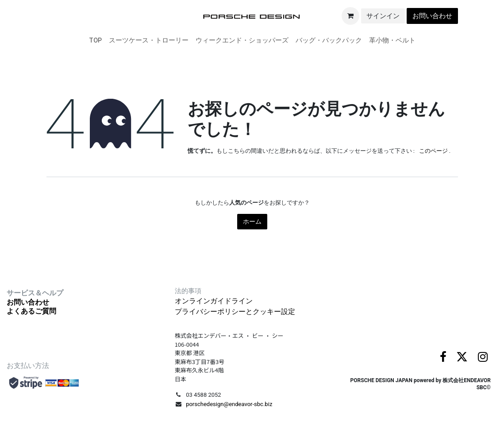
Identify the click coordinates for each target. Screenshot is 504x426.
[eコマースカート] (350, 16)
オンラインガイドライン (214, 301)
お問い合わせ (432, 16)
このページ (433, 151)
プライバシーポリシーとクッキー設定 (235, 312)
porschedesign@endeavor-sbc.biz (229, 404)
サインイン (383, 16)
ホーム (252, 221)
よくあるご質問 (31, 311)
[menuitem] (95, 41)
